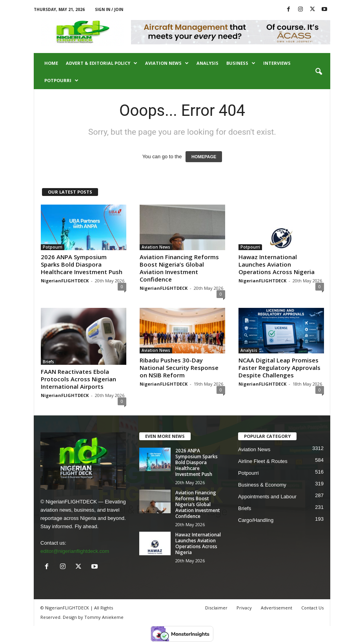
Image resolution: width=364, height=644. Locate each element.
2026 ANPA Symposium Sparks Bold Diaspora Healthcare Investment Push (82, 264)
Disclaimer (216, 608)
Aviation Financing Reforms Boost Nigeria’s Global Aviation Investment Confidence (179, 268)
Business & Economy (262, 485)
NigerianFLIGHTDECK (65, 281)
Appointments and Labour (267, 497)
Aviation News (167, 63)
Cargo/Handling (256, 520)
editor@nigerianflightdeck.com (75, 551)
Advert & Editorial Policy (102, 63)
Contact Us (312, 608)
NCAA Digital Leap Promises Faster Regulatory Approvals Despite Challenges (279, 368)
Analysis (207, 63)
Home (51, 63)
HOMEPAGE (204, 157)
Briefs (48, 362)
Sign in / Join (109, 9)
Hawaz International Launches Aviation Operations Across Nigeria (277, 264)
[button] (318, 72)
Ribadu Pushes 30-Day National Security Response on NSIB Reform (179, 368)
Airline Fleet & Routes (263, 461)
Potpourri (61, 80)
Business (241, 63)
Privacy (244, 608)
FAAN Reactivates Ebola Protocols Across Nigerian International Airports (78, 379)
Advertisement (277, 608)
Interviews (277, 63)
